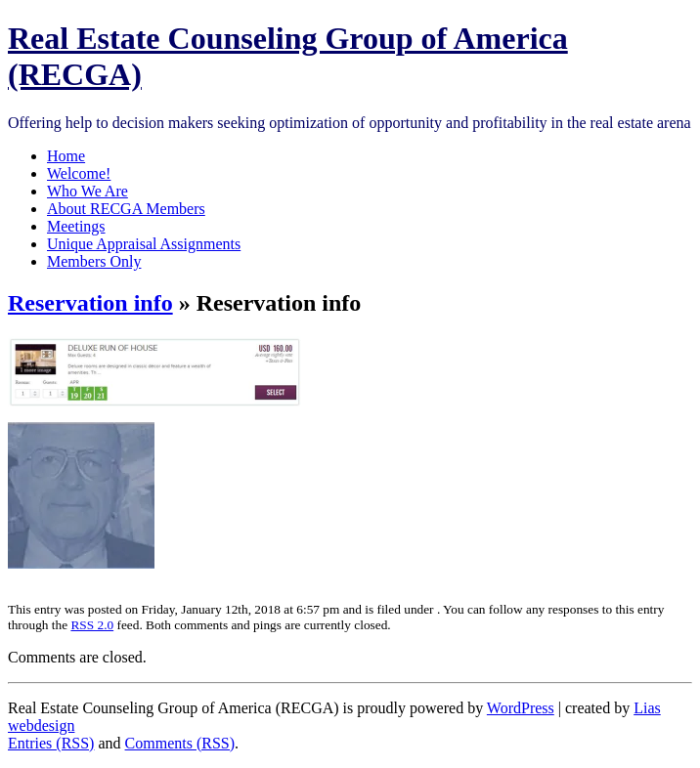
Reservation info (90, 303)
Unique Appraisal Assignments (144, 244)
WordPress (521, 708)
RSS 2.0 (92, 625)
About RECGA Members (126, 209)
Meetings (76, 226)
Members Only (94, 261)
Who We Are (87, 191)
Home (66, 156)
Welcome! (79, 173)
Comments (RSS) (180, 743)
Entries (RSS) (51, 743)
